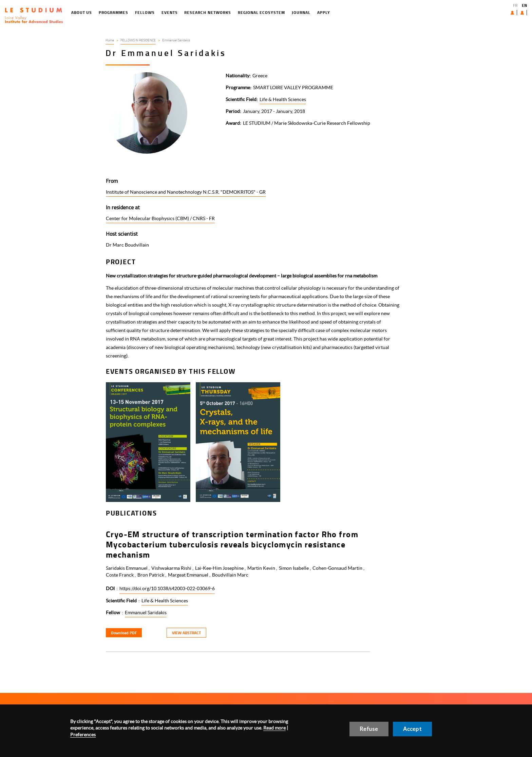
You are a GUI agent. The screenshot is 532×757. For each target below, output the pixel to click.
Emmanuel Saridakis (146, 613)
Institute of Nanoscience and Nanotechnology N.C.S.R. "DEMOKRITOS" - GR (186, 192)
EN (524, 5)
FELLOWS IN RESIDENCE (138, 40)
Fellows (117, 12)
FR (515, 5)
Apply (296, 12)
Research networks (180, 12)
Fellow (113, 613)
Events (142, 12)
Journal (273, 12)
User (517, 13)
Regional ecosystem (234, 12)
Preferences (83, 735)
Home (110, 40)
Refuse (369, 729)
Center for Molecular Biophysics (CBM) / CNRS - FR (160, 218)
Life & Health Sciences (283, 99)
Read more (274, 728)
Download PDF (124, 633)
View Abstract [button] (186, 633)
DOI (110, 588)
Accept (412, 729)
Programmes (86, 12)
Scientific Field (121, 601)
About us (497, 12)
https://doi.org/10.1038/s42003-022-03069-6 (167, 588)
